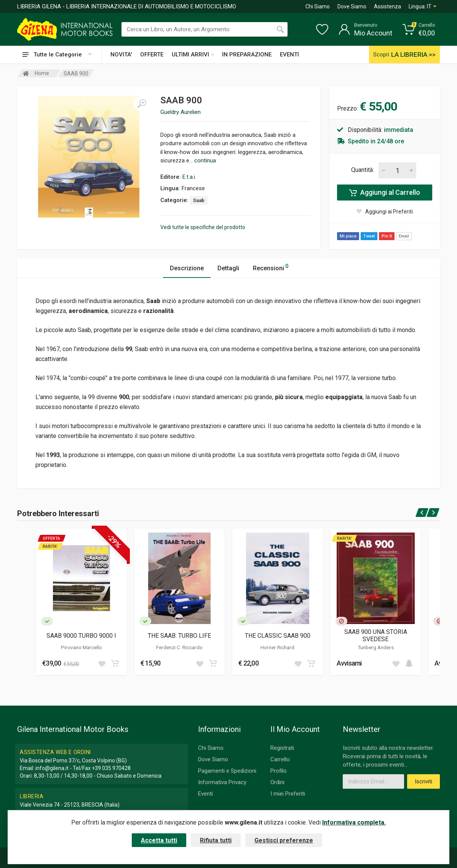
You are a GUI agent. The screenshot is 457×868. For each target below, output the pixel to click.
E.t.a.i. (189, 177)
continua (205, 160)
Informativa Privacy (222, 782)
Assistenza (387, 6)
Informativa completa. (354, 822)
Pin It (387, 236)
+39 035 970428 (111, 768)
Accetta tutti (159, 840)
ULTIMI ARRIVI (193, 55)
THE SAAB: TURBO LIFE (179, 636)
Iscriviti (423, 781)
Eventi (205, 794)
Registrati (282, 748)
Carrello (280, 759)
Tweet (369, 236)
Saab (199, 200)
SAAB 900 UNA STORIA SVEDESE (376, 635)
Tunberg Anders (376, 647)
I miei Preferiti (288, 794)
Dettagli (228, 268)
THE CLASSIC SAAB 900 (278, 636)
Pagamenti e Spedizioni (227, 771)
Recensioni (271, 267)
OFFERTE (152, 55)
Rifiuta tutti (216, 840)
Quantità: (363, 170)
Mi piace (348, 236)
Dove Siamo (352, 6)
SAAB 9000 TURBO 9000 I (81, 636)
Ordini (277, 782)
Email (404, 236)
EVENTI (289, 55)
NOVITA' (121, 55)
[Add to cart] (115, 663)
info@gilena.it (52, 768)
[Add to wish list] (102, 663)
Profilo (279, 771)
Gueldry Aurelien (181, 112)
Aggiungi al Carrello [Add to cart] (385, 193)
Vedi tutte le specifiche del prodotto (203, 227)
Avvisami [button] (349, 663)
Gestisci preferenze (284, 840)
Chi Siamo (318, 6)
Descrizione (187, 268)
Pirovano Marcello (81, 647)
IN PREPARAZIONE (247, 55)
